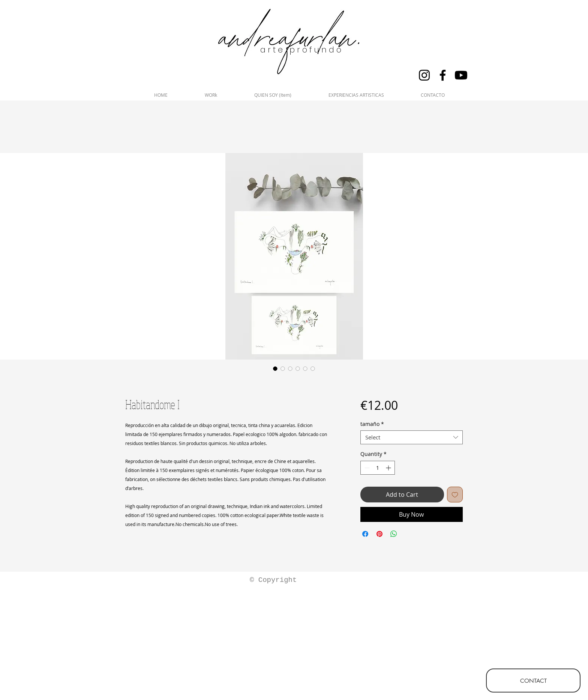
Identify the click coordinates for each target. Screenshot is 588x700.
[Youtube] (461, 75)
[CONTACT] (533, 681)
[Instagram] (424, 75)
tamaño (372, 424)
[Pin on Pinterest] (379, 534)
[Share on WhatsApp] (394, 534)
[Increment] (389, 468)
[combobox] (412, 438)
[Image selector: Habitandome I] (275, 369)
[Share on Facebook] (365, 534)
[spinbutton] (378, 468)
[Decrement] (366, 468)
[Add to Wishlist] (455, 495)
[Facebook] (443, 75)
